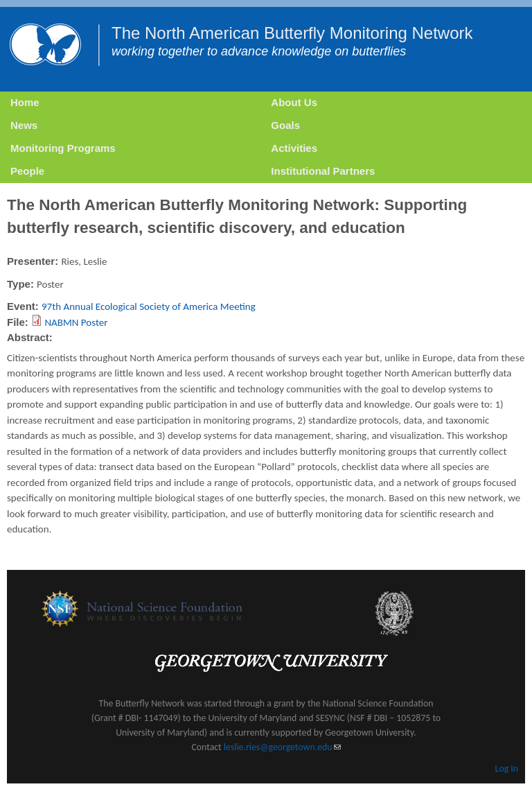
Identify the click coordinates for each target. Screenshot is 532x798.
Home (25, 102)
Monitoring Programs (63, 148)
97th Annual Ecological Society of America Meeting (149, 306)
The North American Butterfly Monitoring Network (292, 33)
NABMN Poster (76, 322)
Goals (285, 125)
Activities (294, 148)
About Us (294, 102)
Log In (507, 769)
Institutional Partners (323, 171)
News (24, 125)
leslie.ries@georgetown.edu (282, 747)
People (27, 171)
